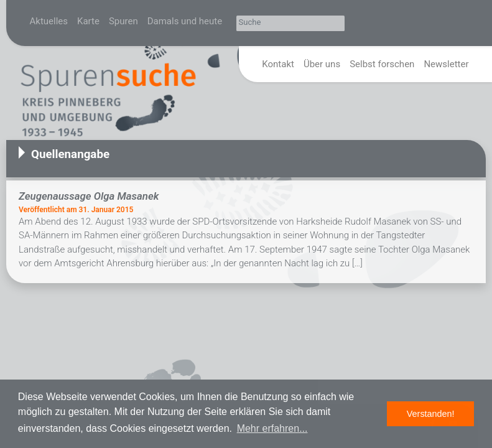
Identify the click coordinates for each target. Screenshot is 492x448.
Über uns (322, 64)
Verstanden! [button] (431, 414)
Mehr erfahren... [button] (272, 428)
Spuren (123, 21)
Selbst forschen (382, 64)
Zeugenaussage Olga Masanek (89, 196)
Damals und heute (185, 21)
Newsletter (446, 64)
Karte (88, 21)
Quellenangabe (70, 154)
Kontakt (278, 64)
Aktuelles (49, 21)
